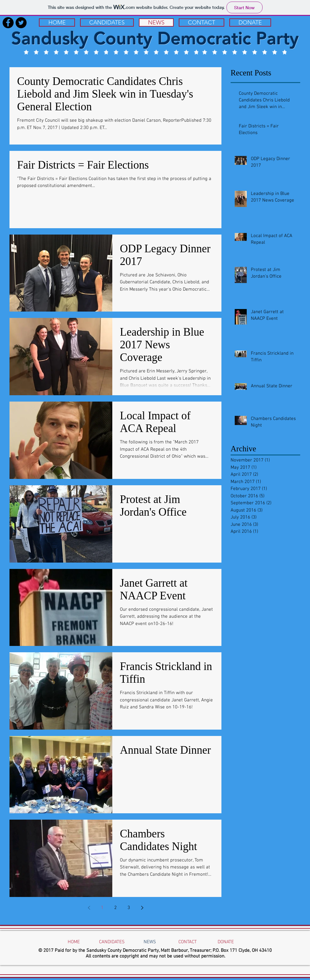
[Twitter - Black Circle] (21, 23)
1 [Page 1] (102, 908)
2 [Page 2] (115, 908)
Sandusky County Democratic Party (155, 39)
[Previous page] (89, 908)
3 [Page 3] (129, 908)
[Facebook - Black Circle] (8, 23)
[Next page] (142, 908)
